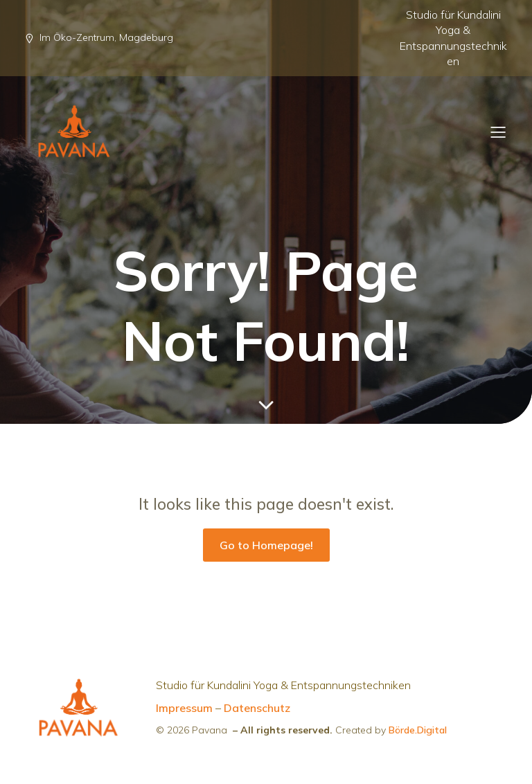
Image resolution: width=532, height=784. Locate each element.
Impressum (184, 708)
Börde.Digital (418, 730)
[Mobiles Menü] (498, 132)
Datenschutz (257, 708)
